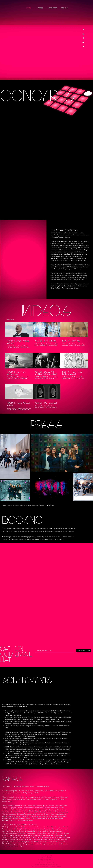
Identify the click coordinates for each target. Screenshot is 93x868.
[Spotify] (83, 29)
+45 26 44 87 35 (49, 863)
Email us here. (49, 505)
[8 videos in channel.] (46, 366)
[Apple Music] (83, 46)
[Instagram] (83, 34)
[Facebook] (83, 38)
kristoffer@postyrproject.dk (49, 864)
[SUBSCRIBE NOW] (84, 651)
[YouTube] (83, 42)
